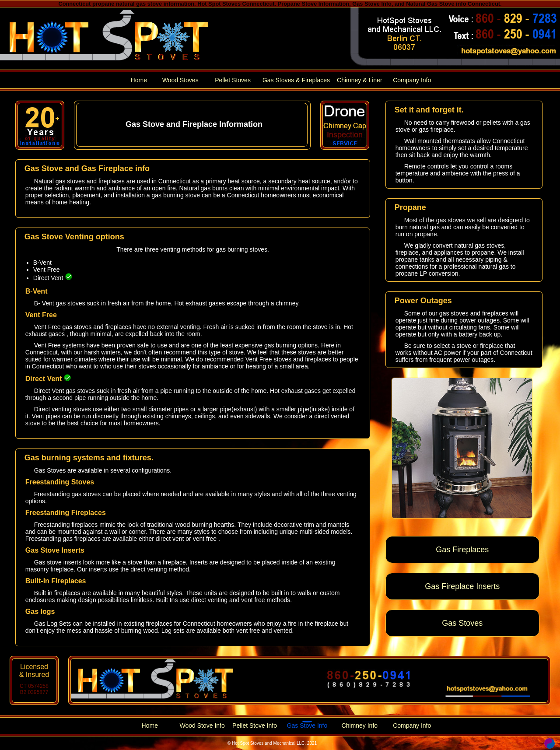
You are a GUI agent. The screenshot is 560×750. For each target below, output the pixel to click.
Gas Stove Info (307, 725)
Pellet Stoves (233, 80)
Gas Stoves (462, 623)
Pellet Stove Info (255, 725)
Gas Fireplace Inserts (462, 586)
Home (139, 80)
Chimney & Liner (360, 80)
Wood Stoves (180, 80)
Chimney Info (360, 725)
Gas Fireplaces (462, 550)
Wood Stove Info (202, 725)
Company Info (412, 80)
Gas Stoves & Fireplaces (296, 80)
